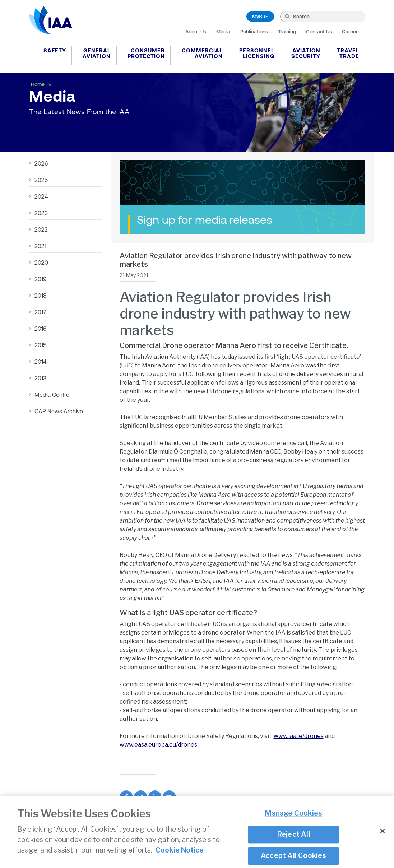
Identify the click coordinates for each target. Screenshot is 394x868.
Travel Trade (348, 53)
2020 (41, 263)
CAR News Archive (59, 411)
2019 (40, 279)
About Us (196, 32)
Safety (55, 50)
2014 (40, 362)
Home (38, 84)
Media (223, 32)
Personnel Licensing (257, 53)
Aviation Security (306, 53)
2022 (41, 229)
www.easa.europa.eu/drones (158, 745)
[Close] (383, 835)
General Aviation (97, 53)
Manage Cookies (293, 817)
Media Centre (52, 395)
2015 (40, 345)
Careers (351, 32)
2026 (41, 163)
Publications (254, 32)
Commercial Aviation (202, 53)
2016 (40, 329)
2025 (41, 180)
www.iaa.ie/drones (299, 736)
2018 (40, 296)
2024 (41, 196)
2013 (40, 378)
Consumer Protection (146, 53)
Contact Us (319, 32)
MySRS (260, 17)
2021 (40, 246)
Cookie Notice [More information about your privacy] (180, 854)
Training (287, 32)
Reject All (294, 838)
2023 (41, 213)
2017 (40, 312)
